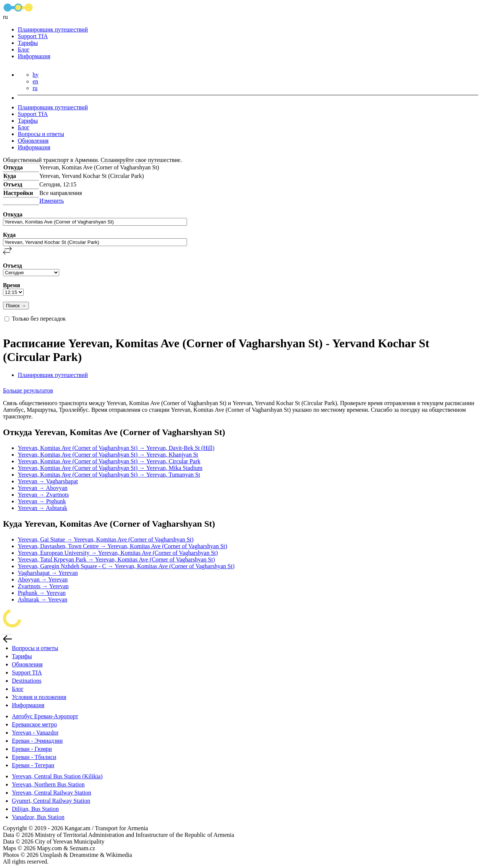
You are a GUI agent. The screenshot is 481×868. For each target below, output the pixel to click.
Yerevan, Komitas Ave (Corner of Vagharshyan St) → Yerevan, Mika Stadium (110, 468)
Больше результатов (28, 390)
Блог (24, 49)
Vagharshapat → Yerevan (48, 573)
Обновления (33, 141)
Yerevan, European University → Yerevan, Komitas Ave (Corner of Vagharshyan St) (118, 553)
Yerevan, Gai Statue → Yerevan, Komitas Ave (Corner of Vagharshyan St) (106, 539)
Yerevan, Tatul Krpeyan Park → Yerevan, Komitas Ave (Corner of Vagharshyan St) (116, 559)
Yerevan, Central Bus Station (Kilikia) (57, 776)
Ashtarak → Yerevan (43, 599)
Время (11, 285)
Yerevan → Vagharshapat (48, 481)
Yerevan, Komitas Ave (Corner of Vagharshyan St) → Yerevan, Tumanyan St (109, 475)
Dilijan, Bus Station (35, 809)
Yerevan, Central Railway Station (51, 793)
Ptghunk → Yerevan (42, 593)
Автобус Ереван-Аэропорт (45, 716)
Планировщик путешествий (53, 29)
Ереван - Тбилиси (34, 757)
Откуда (13, 214)
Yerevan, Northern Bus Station (48, 784)
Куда (9, 235)
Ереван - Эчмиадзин (37, 741)
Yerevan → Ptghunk (42, 501)
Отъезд (12, 266)
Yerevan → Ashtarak (42, 508)
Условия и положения (39, 697)
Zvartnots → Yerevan (43, 586)
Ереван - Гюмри (32, 749)
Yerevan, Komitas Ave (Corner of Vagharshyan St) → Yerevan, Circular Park (109, 461)
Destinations (27, 681)
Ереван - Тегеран (33, 765)
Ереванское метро (34, 724)
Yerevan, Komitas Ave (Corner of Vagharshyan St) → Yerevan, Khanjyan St (108, 455)
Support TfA (33, 36)
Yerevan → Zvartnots (43, 495)
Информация (34, 56)
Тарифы (28, 43)
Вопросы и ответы (41, 134)
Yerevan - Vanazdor (35, 733)
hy (36, 75)
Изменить (51, 201)
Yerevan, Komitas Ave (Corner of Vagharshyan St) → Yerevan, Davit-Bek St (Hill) (116, 448)
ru (35, 88)
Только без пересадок (39, 319)
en (35, 81)
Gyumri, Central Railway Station (51, 801)
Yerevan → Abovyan (43, 488)
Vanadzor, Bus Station (38, 817)
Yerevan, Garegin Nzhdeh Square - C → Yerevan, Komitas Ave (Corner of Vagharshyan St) (126, 566)
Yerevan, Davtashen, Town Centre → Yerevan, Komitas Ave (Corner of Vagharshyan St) (123, 546)
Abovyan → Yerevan (43, 579)
